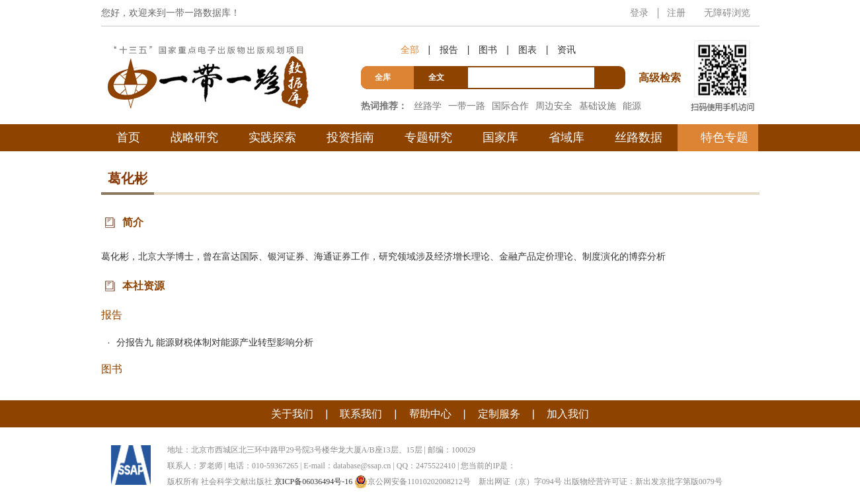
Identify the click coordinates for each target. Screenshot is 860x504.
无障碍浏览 (727, 13)
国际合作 (510, 106)
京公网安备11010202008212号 (412, 482)
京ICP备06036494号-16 (314, 482)
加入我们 (568, 414)
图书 (488, 50)
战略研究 (194, 137)
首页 (128, 137)
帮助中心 (430, 414)
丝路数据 (639, 137)
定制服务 (499, 414)
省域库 (567, 137)
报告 (449, 50)
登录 (639, 13)
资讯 (567, 50)
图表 (528, 50)
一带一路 (467, 106)
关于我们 (292, 414)
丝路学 (428, 106)
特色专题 (724, 137)
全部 (410, 50)
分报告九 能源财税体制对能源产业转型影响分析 (215, 342)
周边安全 (554, 106)
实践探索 (272, 137)
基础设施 (598, 106)
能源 (632, 106)
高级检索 (662, 53)
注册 (676, 13)
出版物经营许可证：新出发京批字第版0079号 (643, 482)
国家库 (500, 137)
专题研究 (428, 137)
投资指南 (350, 137)
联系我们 (361, 414)
